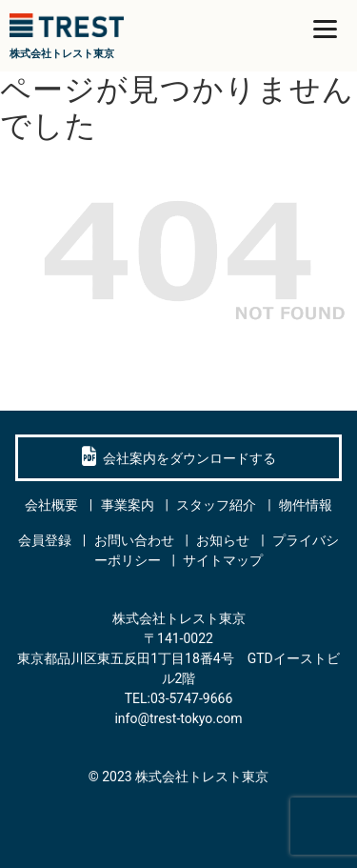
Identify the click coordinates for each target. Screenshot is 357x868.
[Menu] (325, 29)
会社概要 (51, 505)
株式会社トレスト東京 (202, 777)
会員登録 (45, 540)
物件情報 (306, 505)
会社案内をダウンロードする (179, 456)
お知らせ (223, 540)
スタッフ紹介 (216, 505)
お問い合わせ (134, 540)
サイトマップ (223, 560)
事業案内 (128, 505)
